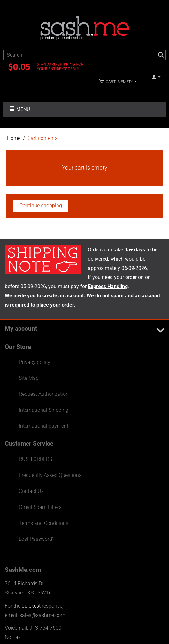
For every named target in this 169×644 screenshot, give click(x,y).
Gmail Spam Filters (40, 507)
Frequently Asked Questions (50, 475)
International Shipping (44, 410)
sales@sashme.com (42, 615)
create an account (63, 296)
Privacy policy (35, 362)
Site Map (29, 378)
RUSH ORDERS (35, 459)
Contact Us (31, 491)
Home (14, 138)
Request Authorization (44, 394)
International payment (44, 426)
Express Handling (108, 286)
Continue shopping (41, 206)
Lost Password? (37, 539)
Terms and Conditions (44, 523)
